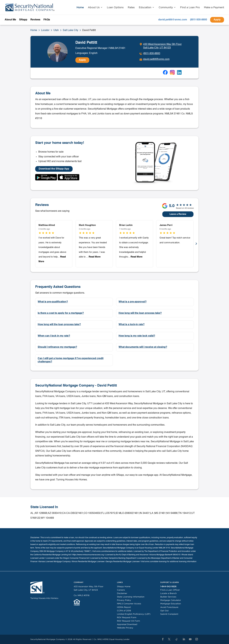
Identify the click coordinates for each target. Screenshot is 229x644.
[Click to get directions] (160, 46)
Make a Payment (214, 7)
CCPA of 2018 (124, 611)
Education (145, 7)
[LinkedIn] (184, 639)
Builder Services (168, 597)
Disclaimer (122, 593)
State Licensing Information (131, 597)
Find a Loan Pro (190, 7)
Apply (217, 20)
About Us (94, 7)
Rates (131, 7)
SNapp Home (124, 586)
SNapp (23, 20)
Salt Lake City (70, 30)
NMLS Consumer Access (129, 604)
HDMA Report (124, 607)
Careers (121, 590)
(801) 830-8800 (199, 20)
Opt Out (164, 611)
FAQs (47, 20)
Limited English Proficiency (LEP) (134, 614)
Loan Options (115, 7)
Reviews (35, 20)
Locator (45, 30)
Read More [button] (94, 257)
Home (80, 7)
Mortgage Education (171, 604)
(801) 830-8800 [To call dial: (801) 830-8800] (152, 54)
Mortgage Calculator (171, 600)
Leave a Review (178, 214)
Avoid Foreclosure (169, 607)
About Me (10, 20)
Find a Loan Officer (170, 590)
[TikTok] (177, 639)
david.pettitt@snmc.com (173, 20)
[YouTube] (190, 639)
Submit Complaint (169, 614)
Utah (56, 30)
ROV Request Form (127, 617)
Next (196, 244)
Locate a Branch (168, 593)
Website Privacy (125, 628)
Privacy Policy (124, 600)
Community (166, 7)
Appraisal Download (127, 624)
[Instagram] (197, 639)
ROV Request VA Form (128, 621)
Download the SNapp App (54, 169)
